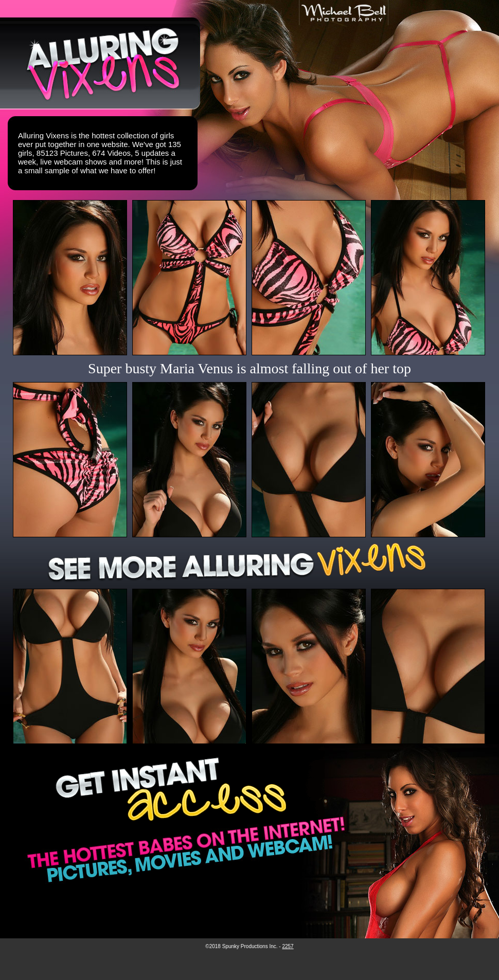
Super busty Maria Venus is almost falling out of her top (249, 368)
